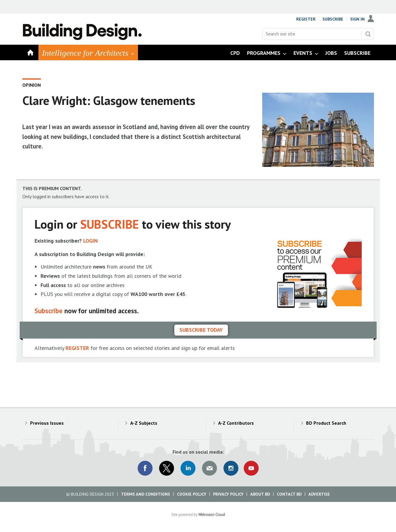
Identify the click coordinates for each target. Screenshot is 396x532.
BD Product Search (326, 423)
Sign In (357, 19)
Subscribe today (201, 330)
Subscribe (333, 19)
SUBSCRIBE (110, 224)
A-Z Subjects (144, 423)
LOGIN (90, 241)
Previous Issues (47, 423)
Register (306, 19)
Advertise (319, 494)
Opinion (32, 85)
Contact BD (289, 494)
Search (368, 34)
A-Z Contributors (236, 423)
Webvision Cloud (212, 514)
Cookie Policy (192, 494)
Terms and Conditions (146, 494)
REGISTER (77, 348)
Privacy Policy (228, 494)
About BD (260, 494)
